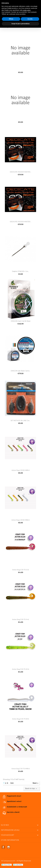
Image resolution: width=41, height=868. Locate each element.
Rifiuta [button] (11, 19)
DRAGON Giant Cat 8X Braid (21, 321)
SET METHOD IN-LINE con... (20, 421)
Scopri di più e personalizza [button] (20, 24)
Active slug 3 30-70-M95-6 (21, 769)
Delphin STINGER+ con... (20, 271)
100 (12, 783)
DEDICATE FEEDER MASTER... (20, 172)
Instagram (9, 847)
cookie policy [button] (27, 10)
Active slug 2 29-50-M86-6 (20, 520)
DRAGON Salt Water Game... (21, 371)
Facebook (3, 847)
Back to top (31, 789)
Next (36, 783)
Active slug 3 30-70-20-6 (21, 669)
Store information (10, 840)
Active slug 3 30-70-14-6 (20, 619)
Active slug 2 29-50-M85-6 (21, 470)
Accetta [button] (30, 19)
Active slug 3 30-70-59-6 (21, 719)
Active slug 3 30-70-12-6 (21, 570)
